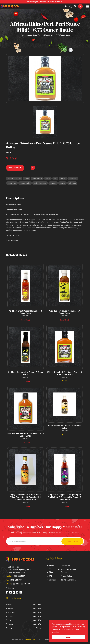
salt (56, 179)
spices (64, 179)
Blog (51, 573)
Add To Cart (15, 168)
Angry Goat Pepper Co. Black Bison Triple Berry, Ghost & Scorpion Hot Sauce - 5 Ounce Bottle (26, 497)
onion (27, 179)
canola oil (74, 179)
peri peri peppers (41, 183)
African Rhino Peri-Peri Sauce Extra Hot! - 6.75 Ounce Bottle (65, 374)
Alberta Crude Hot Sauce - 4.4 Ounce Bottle (65, 427)
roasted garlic (25, 183)
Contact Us (65, 566)
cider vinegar (38, 179)
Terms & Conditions (69, 580)
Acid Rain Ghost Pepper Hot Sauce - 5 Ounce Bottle (25, 312)
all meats (73, 183)
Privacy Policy (66, 576)
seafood (54, 183)
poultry (63, 183)
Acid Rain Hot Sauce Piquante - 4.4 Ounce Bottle (64, 312)
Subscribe (72, 542)
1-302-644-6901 (16, 580)
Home (21, 35)
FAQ (51, 576)
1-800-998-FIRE (19, 576)
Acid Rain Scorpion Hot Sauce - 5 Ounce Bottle (25, 374)
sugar (49, 179)
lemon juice (12, 183)
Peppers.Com (30, 640)
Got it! (69, 637)
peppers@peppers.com (21, 584)
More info (55, 632)
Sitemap (53, 580)
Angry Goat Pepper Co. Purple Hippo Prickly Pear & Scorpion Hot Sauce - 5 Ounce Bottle (65, 497)
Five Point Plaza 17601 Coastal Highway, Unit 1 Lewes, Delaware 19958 (19, 570)
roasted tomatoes (14, 179)
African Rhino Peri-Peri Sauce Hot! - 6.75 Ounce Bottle (25, 435)
